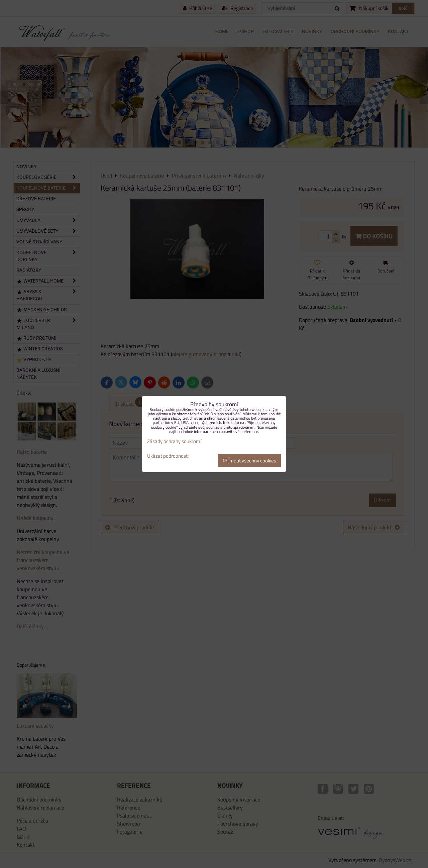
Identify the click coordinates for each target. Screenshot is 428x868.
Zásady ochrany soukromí (174, 441)
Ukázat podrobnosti (168, 456)
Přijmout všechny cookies (249, 461)
